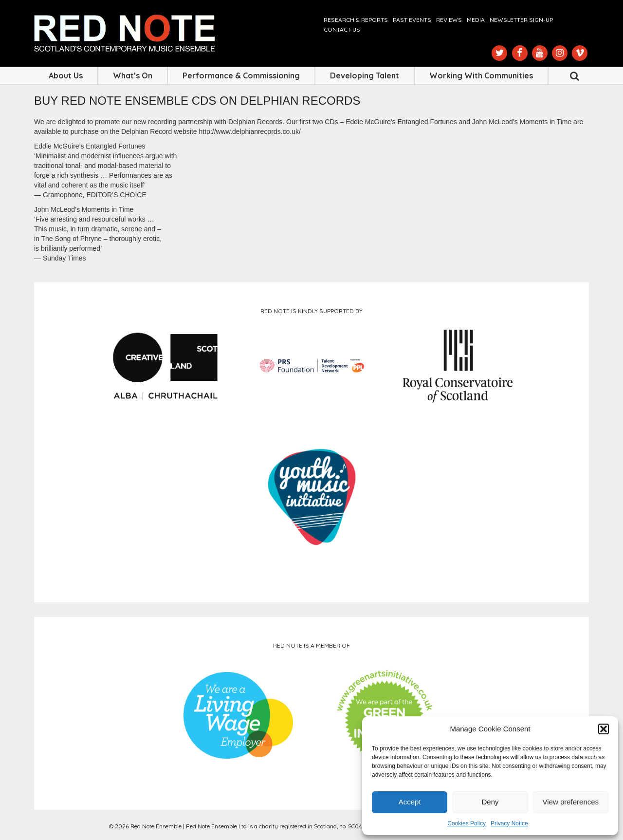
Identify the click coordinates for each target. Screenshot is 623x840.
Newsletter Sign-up (521, 20)
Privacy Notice (509, 823)
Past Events (412, 20)
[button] (604, 729)
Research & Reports (356, 20)
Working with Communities (481, 75)
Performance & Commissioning (241, 75)
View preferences (571, 802)
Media (476, 20)
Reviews (449, 20)
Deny (490, 802)
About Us (66, 75)
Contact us (342, 29)
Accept (410, 802)
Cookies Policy (467, 823)
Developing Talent (365, 75)
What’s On (133, 75)
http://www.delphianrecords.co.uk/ (250, 131)
